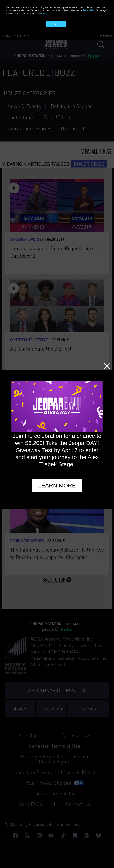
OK (56, 24)
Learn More (57, 486)
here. (44, 13)
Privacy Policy (89, 10)
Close (107, 366)
